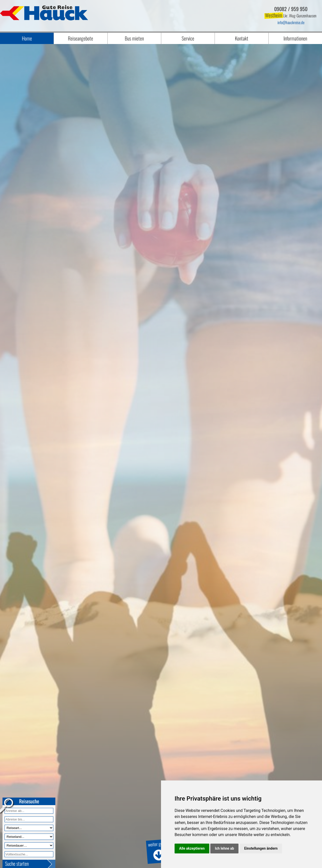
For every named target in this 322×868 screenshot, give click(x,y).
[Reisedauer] (29, 845)
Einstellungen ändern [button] (261, 848)
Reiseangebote (80, 38)
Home (27, 38)
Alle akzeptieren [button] (192, 848)
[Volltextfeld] (29, 854)
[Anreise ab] (29, 811)
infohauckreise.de (291, 22)
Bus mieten (134, 38)
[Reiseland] (29, 837)
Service (188, 38)
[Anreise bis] (29, 819)
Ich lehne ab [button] (224, 848)
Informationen (295, 38)
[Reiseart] (29, 828)
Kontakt (242, 38)
